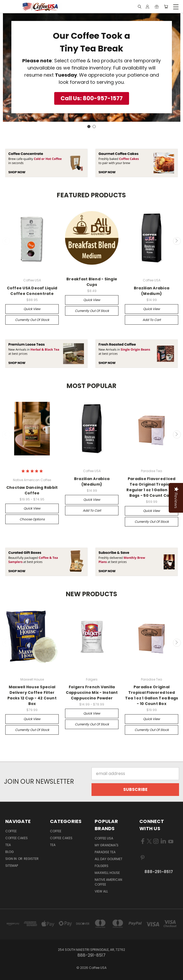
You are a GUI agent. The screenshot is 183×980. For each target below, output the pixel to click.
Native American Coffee (108, 882)
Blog (10, 852)
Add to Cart (152, 320)
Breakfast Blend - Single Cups (92, 282)
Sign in (11, 859)
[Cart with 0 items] (166, 7)
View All (101, 891)
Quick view (32, 309)
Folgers (102, 866)
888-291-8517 (159, 872)
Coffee (11, 831)
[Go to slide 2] (94, 127)
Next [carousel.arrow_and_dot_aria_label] (177, 241)
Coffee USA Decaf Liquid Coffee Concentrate (32, 291)
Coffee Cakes (17, 838)
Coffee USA (104, 838)
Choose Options (32, 519)
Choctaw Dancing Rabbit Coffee (32, 490)
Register (31, 859)
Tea (8, 845)
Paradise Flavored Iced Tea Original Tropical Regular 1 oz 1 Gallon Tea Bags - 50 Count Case (151, 487)
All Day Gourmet (109, 859)
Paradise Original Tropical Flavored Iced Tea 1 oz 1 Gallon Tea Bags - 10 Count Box (152, 695)
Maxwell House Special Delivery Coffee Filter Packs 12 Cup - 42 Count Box (32, 695)
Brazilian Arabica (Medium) (152, 291)
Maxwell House (107, 873)
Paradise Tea (105, 852)
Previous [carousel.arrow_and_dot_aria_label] (6, 241)
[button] (92, 98)
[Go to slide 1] (89, 127)
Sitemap (12, 866)
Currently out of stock (32, 320)
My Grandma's (107, 845)
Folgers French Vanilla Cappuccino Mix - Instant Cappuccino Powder (92, 692)
